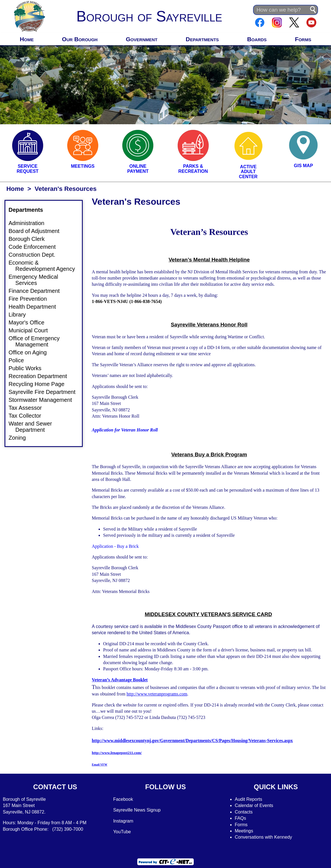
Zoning (20, 438)
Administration (30, 223)
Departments (202, 39)
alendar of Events (256, 805)
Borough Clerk (30, 239)
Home (27, 39)
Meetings (244, 831)
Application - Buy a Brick (115, 546)
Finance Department (37, 291)
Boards (257, 39)
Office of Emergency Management (37, 341)
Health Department (36, 307)
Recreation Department (41, 376)
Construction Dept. (35, 255)
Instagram (123, 821)
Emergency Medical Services (37, 280)
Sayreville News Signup (137, 810)
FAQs (240, 818)
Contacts (244, 812)
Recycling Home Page (40, 384)
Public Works (28, 368)
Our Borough (80, 39)
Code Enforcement (35, 247)
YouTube (122, 832)
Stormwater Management (44, 400)
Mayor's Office (30, 322)
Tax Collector (28, 416)
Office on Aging (31, 352)
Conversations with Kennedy (263, 837)
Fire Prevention (31, 299)
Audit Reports (248, 799)
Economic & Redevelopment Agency (45, 266)
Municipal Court (31, 330)
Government (142, 39)
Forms (303, 39)
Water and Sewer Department (34, 427)
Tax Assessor (29, 408)
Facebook (123, 799)
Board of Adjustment (37, 231)
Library (20, 315)
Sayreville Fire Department (45, 392)
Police (19, 360)
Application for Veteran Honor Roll (125, 430)
